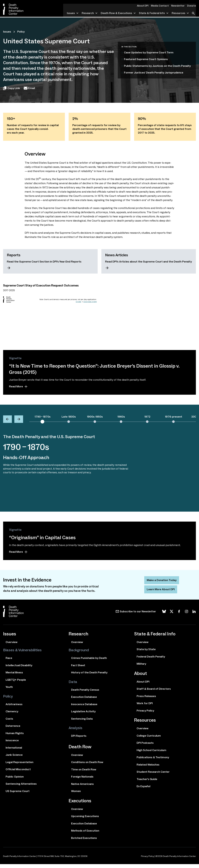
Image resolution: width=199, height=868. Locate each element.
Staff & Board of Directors (154, 693)
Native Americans (82, 788)
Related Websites (148, 769)
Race (9, 662)
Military (141, 668)
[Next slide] (19, 420)
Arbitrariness (14, 708)
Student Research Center (153, 776)
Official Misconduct (18, 773)
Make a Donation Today (162, 584)
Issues (7, 32)
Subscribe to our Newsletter (138, 615)
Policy (21, 32)
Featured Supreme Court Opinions (146, 59)
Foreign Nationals (82, 780)
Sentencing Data (82, 723)
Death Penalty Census (85, 694)
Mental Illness (14, 676)
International (14, 752)
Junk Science (14, 759)
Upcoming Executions (85, 820)
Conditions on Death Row (87, 766)
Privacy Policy (145, 714)
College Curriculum (149, 740)
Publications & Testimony (153, 761)
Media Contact (162, 6)
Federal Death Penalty (151, 660)
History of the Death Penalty (89, 676)
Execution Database (84, 701)
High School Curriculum (151, 754)
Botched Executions (84, 842)
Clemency (12, 715)
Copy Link (12, 88)
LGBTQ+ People (16, 684)
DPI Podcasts (145, 747)
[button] (42, 420)
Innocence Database (84, 708)
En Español (143, 790)
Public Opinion (15, 780)
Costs (9, 723)
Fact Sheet (78, 669)
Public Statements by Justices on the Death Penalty (157, 66)
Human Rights (15, 737)
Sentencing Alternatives (21, 788)
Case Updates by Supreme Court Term (149, 52)
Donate (192, 6)
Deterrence (13, 730)
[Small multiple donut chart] (50, 312)
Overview (12, 646)
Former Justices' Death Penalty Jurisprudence (154, 73)
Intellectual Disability (19, 669)
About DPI (146, 6)
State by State (146, 653)
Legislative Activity (83, 715)
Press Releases (146, 700)
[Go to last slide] (7, 420)
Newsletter (179, 6)
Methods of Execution (85, 835)
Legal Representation (19, 766)
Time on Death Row (84, 773)
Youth (9, 691)
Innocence (12, 744)
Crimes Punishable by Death (89, 662)
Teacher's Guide (147, 783)
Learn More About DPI (161, 593)
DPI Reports (79, 740)
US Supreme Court (18, 795)
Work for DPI (145, 707)
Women (76, 795)
